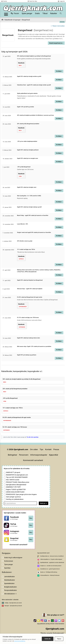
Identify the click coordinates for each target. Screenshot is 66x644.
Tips (41, 449)
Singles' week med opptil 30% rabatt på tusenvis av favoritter (34, 232)
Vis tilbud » (59, 71)
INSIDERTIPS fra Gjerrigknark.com (17, 475)
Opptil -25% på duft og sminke (25, 107)
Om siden (34, 449)
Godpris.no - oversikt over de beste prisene (51, 565)
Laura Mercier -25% (23, 224)
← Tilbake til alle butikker (58, 26)
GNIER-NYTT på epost (13, 472)
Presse (56, 449)
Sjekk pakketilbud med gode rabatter (27, 93)
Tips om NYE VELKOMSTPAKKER (17, 477)
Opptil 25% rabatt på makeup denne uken (28, 338)
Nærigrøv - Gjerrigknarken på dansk (13, 606)
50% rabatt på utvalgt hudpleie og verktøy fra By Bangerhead (34, 56)
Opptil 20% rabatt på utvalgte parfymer (28, 150)
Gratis (37, 13)
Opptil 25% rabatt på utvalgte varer (27, 187)
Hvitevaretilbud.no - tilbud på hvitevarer (50, 575)
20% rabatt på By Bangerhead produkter (28, 124)
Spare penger (27, 13)
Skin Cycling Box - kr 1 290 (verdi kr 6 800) (29, 196)
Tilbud (45, 13)
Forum (15, 13)
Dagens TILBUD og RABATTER (16, 489)
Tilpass (59, 639)
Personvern (24, 455)
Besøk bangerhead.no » (56, 43)
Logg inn (61, 1)
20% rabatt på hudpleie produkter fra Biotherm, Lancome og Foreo (35, 115)
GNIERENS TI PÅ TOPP (13, 487)
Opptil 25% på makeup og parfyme (27, 355)
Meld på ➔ (44, 503)
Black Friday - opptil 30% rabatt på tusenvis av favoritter (33, 215)
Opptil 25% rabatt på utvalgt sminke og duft (29, 76)
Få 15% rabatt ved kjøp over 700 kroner (28, 317)
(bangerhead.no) (43, 30)
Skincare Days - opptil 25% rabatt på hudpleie (30, 289)
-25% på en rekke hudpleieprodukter (27, 141)
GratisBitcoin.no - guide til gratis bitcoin (50, 569)
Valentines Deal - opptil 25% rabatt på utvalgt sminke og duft (34, 85)
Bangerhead (26, 20)
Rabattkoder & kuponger (13, 20)
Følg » (31, 518)
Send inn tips (32, 1)
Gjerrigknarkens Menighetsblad (16, 484)
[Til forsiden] (33, 9)
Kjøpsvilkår (54, 455)
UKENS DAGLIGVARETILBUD (15, 492)
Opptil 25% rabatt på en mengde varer (28, 158)
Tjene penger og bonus (13, 497)
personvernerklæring (20, 641)
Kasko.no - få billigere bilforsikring (49, 572)
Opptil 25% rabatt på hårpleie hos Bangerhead (30, 280)
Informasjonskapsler (39, 455)
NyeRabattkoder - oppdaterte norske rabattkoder (52, 562)
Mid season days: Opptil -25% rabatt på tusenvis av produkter (34, 346)
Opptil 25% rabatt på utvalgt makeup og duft (29, 207)
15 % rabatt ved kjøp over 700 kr (26, 249)
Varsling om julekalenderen (15, 499)
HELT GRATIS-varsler (13, 480)
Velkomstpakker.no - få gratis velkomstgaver (51, 559)
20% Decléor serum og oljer (25, 241)
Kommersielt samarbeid (33, 460)
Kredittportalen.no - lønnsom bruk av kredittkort (52, 556)
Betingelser (13, 455)
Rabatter (54, 13)
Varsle (4, 1)
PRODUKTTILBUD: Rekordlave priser (18, 482)
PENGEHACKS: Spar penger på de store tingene (21, 494)
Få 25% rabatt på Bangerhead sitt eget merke (30, 297)
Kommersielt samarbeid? (19, 544)
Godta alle (48, 639)
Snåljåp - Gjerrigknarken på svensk (13, 603)
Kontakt (48, 449)
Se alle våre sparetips (33, 437)
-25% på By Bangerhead (24, 167)
